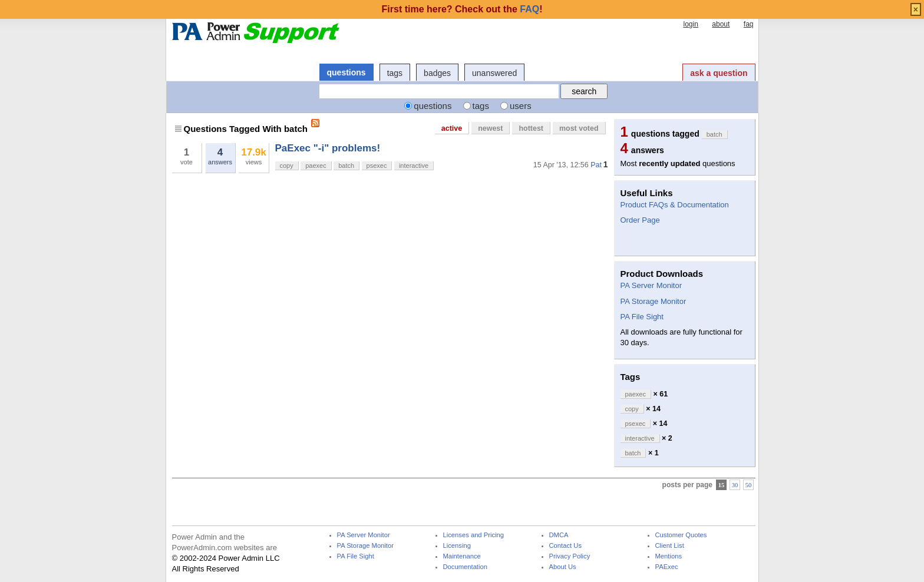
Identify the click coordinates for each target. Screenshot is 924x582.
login (690, 24)
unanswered (494, 73)
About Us (563, 567)
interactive (414, 166)
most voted (579, 128)
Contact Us (566, 546)
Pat (596, 165)
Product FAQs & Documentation (675, 205)
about (721, 24)
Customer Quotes (681, 535)
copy (287, 166)
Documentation (465, 567)
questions (346, 72)
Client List (670, 546)
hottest (531, 128)
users (521, 106)
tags (395, 73)
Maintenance (462, 556)
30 (735, 485)
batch (346, 166)
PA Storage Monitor (654, 301)
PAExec (667, 567)
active (452, 128)
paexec (316, 166)
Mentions (669, 556)
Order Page (640, 220)
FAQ (529, 9)
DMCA (559, 535)
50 (749, 485)
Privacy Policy (570, 556)
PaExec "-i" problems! (328, 148)
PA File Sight (642, 317)
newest (490, 128)
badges (437, 73)
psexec (377, 166)
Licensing (457, 546)
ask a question (719, 73)
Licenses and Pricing (474, 535)
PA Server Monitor (651, 285)
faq (749, 24)
